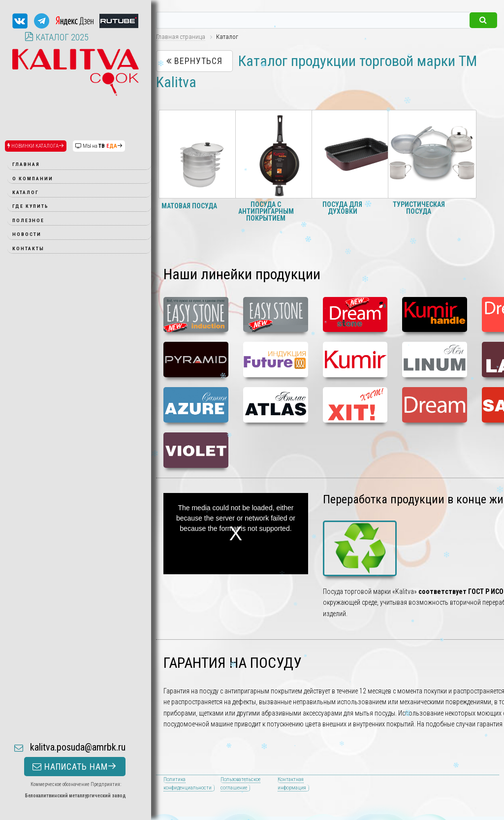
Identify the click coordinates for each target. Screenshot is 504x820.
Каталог (26, 192)
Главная (26, 164)
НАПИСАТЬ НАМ (75, 702)
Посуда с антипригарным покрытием (266, 211)
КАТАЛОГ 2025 (57, 37)
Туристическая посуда (419, 208)
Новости (27, 234)
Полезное (28, 220)
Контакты (28, 248)
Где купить (31, 206)
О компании (33, 179)
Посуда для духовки (342, 208)
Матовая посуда (189, 206)
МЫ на (99, 146)
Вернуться (194, 61)
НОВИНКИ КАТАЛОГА (36, 146)
